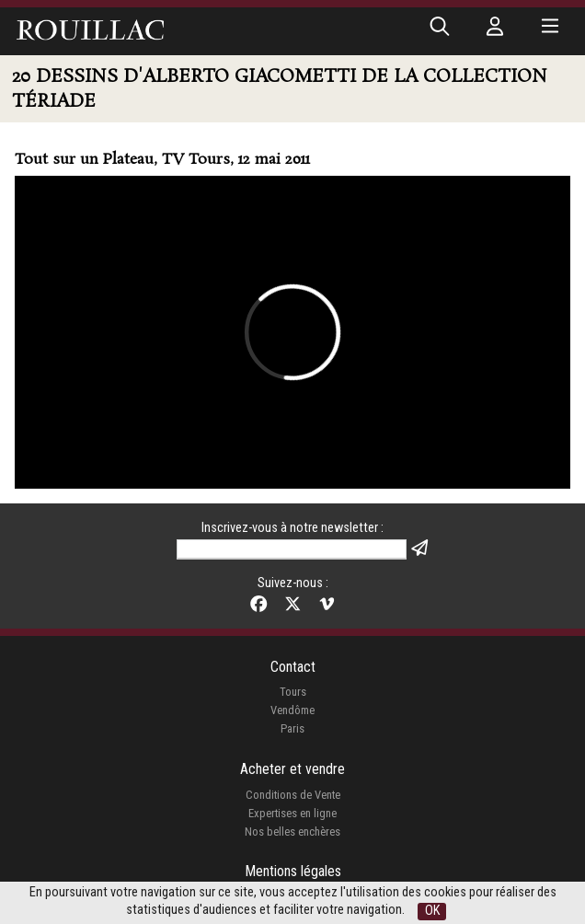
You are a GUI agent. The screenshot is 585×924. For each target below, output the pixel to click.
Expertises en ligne (292, 813)
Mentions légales (293, 871)
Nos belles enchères (292, 832)
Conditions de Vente (293, 795)
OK (432, 911)
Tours (293, 692)
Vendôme (292, 710)
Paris (292, 728)
